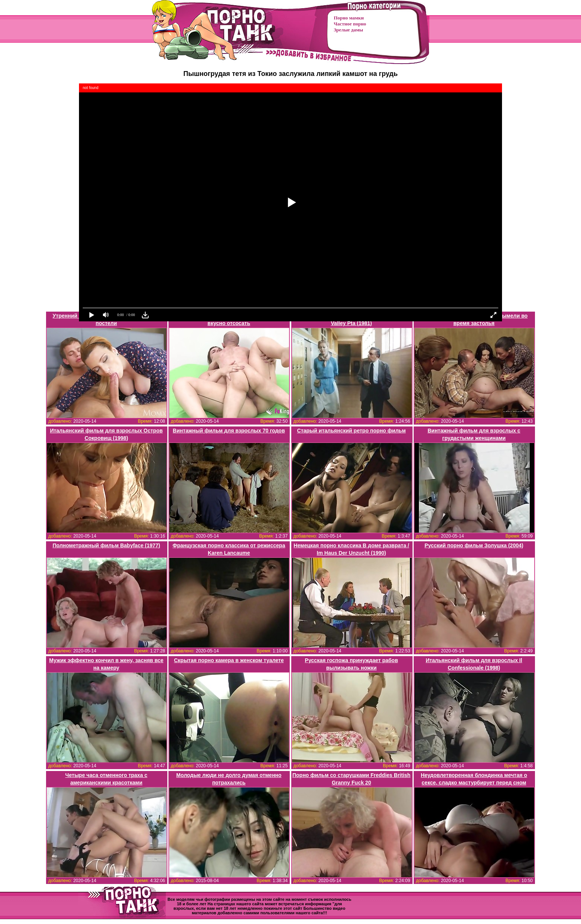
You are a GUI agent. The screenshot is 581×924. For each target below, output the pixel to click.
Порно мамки (349, 18)
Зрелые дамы (349, 30)
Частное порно (350, 24)
